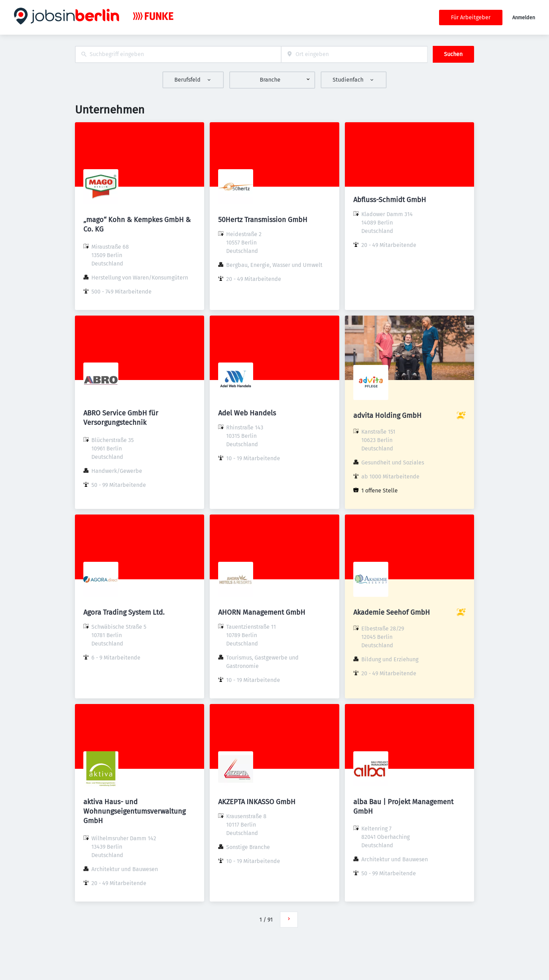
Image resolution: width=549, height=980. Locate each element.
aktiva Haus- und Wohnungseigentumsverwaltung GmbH (134, 811)
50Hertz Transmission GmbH (263, 220)
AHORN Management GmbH (262, 612)
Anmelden (524, 18)
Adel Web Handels (247, 413)
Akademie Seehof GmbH (392, 612)
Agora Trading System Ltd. (124, 612)
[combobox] (178, 54)
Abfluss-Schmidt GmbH (390, 200)
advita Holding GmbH (387, 415)
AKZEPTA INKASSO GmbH (257, 802)
